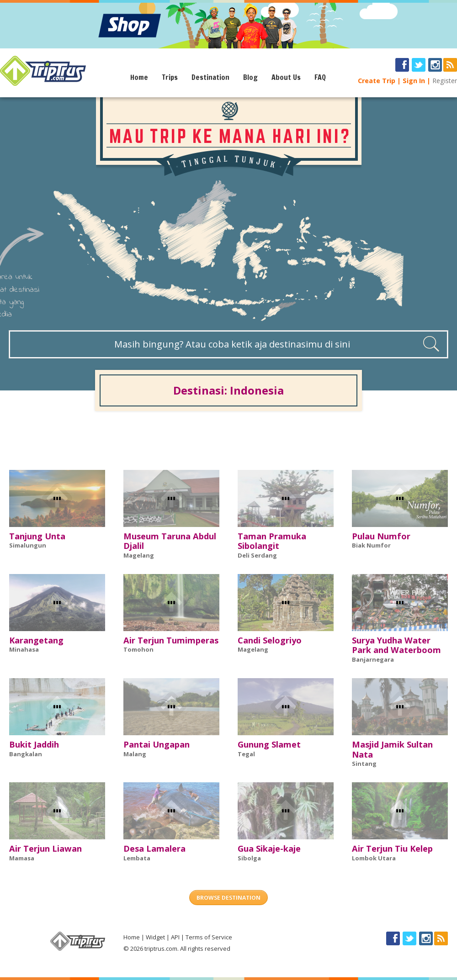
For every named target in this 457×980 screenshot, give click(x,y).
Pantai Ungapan (157, 744)
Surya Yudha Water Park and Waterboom (396, 645)
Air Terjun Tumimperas (171, 640)
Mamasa (22, 858)
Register (445, 81)
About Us (286, 77)
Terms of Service (209, 937)
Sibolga (249, 858)
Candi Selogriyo (270, 640)
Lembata (137, 858)
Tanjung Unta (37, 536)
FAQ (320, 77)
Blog (250, 77)
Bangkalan (26, 754)
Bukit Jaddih (34, 744)
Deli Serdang (257, 555)
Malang (135, 754)
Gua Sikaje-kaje (269, 848)
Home (139, 77)
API (175, 937)
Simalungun (28, 545)
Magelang (139, 555)
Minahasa (24, 649)
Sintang (364, 764)
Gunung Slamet (269, 744)
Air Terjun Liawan (45, 848)
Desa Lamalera (154, 848)
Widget (155, 937)
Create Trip (377, 81)
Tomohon (138, 649)
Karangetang (36, 640)
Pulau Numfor (381, 536)
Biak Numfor (371, 545)
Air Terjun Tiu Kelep (392, 848)
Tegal (246, 754)
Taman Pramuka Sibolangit (272, 541)
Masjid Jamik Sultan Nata (392, 749)
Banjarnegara (373, 659)
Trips (170, 77)
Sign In (414, 81)
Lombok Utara (374, 858)
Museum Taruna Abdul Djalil (170, 541)
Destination (210, 77)
